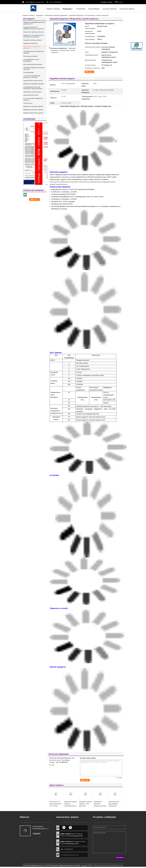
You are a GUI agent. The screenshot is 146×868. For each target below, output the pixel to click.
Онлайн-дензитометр (30, 56)
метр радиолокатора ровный (33, 64)
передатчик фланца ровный (32, 40)
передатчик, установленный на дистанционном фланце (34, 36)
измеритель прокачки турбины (33, 106)
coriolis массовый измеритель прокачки (33, 99)
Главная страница (53, 9)
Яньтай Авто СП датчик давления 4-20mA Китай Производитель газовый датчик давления (56, 807)
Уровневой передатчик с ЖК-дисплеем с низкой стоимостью (63, 50)
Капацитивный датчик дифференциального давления (34, 28)
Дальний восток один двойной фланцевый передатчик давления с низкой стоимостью (115, 807)
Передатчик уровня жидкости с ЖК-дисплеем (85, 804)
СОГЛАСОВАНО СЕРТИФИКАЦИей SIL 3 (40, 828)
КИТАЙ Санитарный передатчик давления (59, 865)
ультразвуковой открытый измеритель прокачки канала (33, 88)
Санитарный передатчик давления (56, 15)
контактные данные (127, 9)
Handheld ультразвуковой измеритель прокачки (32, 76)
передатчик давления (30, 43)
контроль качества (110, 9)
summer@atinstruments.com (35, 2)
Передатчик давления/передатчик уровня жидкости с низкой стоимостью (100, 806)
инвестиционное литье (31, 95)
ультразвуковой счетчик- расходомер (31, 60)
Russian (120, 2)
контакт (90, 72)
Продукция (67, 9)
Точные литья (28, 103)
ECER (85, 867)
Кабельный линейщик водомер (34, 84)
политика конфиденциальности (33, 865)
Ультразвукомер (29, 72)
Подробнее (37, 834)
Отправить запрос (107, 2)
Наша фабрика (94, 9)
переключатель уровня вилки (33, 80)
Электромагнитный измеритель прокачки (34, 52)
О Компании (81, 9)
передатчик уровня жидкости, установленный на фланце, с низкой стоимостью (71, 806)
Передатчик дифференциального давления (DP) (34, 23)
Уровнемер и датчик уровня (32, 92)
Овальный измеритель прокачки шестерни (34, 68)
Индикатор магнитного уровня (33, 110)
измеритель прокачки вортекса (33, 32)
